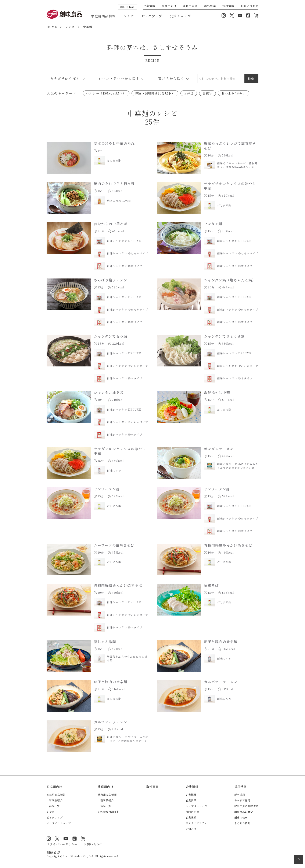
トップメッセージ (197, 806)
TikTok (248, 15)
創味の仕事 (241, 817)
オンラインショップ (256, 15)
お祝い (207, 93)
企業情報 (149, 6)
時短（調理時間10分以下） (155, 93)
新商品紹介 (56, 800)
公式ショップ (180, 16)
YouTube (240, 15)
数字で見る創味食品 (246, 806)
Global (129, 7)
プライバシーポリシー (62, 844)
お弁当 (189, 93)
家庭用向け (169, 6)
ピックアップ (152, 16)
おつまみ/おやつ (234, 93)
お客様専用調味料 (109, 812)
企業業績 (191, 817)
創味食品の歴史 (244, 812)
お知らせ (191, 829)
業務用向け (190, 6)
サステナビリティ (196, 823)
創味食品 (64, 14)
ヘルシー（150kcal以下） (106, 93)
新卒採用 (240, 795)
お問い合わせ (250, 6)
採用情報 (228, 6)
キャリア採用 (242, 800)
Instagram (224, 15)
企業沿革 (191, 800)
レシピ (129, 16)
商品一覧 (55, 806)
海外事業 (210, 6)
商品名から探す (171, 78)
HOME (52, 27)
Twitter (232, 15)
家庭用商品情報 (103, 16)
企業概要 (191, 795)
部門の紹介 (193, 812)
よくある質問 (242, 823)
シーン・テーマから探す (119, 78)
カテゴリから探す (65, 78)
